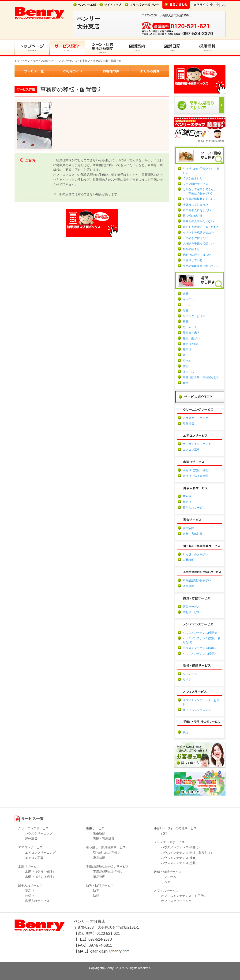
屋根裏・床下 (191, 333)
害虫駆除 (188, 528)
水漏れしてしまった (195, 205)
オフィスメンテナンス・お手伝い (71, 61)
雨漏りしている (193, 260)
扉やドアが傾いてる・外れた (201, 227)
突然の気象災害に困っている (201, 266)
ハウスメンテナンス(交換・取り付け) (186, 853)
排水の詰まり (191, 249)
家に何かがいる (193, 216)
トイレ (187, 305)
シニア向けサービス (195, 184)
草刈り (187, 497)
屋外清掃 (188, 424)
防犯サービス (191, 612)
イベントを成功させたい (198, 232)
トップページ (22, 61)
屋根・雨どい (191, 338)
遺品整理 (188, 586)
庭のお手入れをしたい (197, 210)
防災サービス (191, 607)
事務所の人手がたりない (198, 221)
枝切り (187, 502)
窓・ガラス (190, 327)
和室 (186, 322)
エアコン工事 (191, 450)
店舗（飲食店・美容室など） (201, 377)
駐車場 (187, 349)
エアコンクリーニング (197, 444)
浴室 (186, 310)
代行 (186, 732)
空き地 (187, 361)
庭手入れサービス (194, 508)
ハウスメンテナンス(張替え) (201, 633)
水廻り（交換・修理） (197, 470)
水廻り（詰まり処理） (197, 476)
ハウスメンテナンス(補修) (199, 648)
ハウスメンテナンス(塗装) (199, 654)
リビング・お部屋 (194, 316)
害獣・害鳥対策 (193, 534)
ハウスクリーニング (195, 418)
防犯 (96, 896)
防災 (96, 891)
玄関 (186, 294)
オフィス (188, 372)
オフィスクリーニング (197, 710)
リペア (187, 680)
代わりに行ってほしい (197, 255)
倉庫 (186, 383)
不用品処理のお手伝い (197, 580)
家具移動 (188, 560)
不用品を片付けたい (195, 238)
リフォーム (190, 674)
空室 (186, 366)
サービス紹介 (41, 61)
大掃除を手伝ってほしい (198, 243)
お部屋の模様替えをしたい (200, 199)
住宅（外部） (191, 344)
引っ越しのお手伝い (195, 554)
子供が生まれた (193, 178)
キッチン (188, 299)
